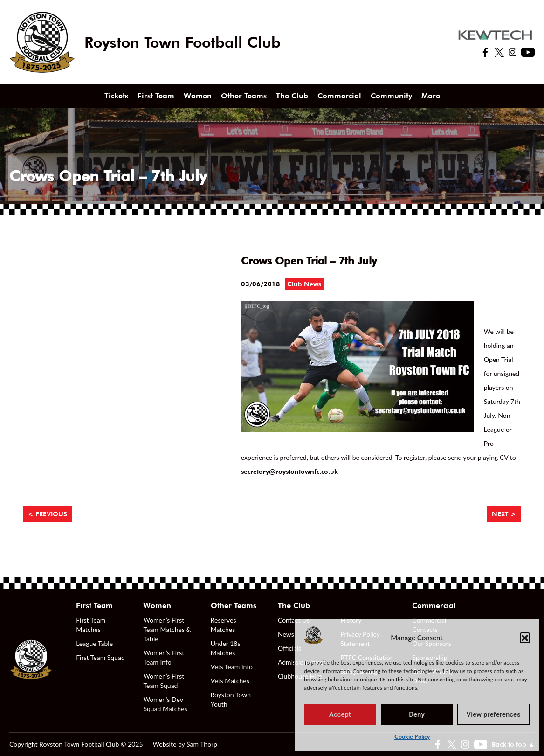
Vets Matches (230, 681)
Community (391, 96)
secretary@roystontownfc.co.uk (289, 472)
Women (198, 96)
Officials (289, 648)
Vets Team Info (232, 667)
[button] (525, 638)
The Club (292, 96)
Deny (417, 714)
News (286, 634)
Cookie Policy (412, 737)
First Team (156, 96)
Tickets (116, 96)
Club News (304, 284)
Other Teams (244, 96)
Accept (340, 714)
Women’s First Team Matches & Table (167, 629)
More (431, 96)
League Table (94, 643)
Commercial (339, 96)
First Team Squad (100, 657)
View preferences (494, 714)
